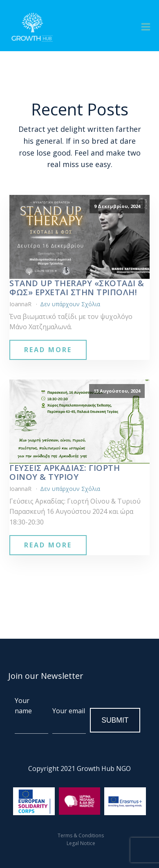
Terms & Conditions (81, 835)
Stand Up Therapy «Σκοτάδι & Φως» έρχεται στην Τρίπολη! (77, 288)
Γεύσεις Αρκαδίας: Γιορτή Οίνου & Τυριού (65, 472)
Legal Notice (81, 843)
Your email (69, 720)
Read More (48, 350)
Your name (31, 715)
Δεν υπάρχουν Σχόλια (70, 304)
